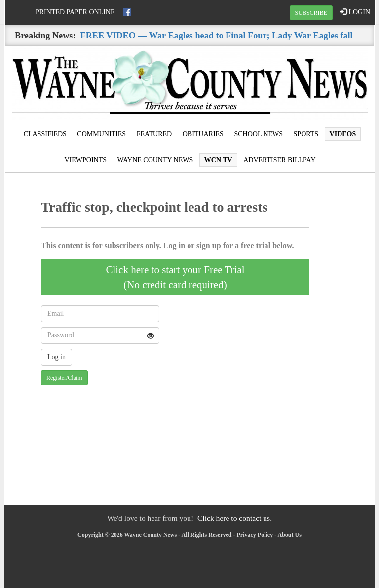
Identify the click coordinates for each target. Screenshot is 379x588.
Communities (101, 134)
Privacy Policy (255, 535)
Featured (154, 134)
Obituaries (203, 134)
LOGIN (355, 12)
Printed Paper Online (75, 12)
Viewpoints (85, 160)
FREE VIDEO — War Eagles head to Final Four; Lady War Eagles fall (217, 36)
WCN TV (218, 160)
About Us (290, 535)
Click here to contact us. (235, 518)
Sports (306, 134)
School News (258, 134)
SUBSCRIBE (311, 13)
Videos (343, 134)
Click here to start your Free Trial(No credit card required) (175, 277)
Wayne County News (155, 160)
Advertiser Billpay (279, 160)
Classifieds (45, 134)
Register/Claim (64, 378)
